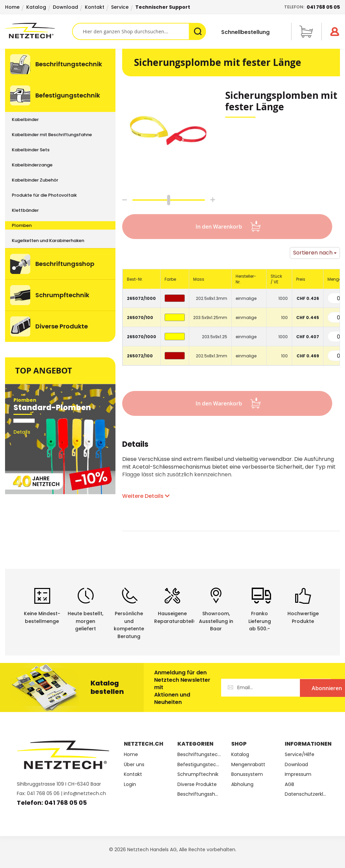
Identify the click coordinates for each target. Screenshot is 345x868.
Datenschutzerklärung (306, 794)
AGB (289, 784)
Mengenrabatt (248, 765)
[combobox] (139, 31)
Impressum (298, 774)
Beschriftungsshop (199, 794)
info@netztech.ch (85, 793)
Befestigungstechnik (199, 765)
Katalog (36, 7)
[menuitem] (60, 64)
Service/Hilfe (300, 755)
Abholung (242, 784)
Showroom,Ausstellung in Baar (216, 621)
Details (135, 445)
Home (12, 7)
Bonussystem (247, 774)
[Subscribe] (303, 688)
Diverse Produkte (197, 784)
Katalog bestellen (107, 687)
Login (130, 784)
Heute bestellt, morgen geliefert (85, 621)
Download (65, 7)
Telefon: (312, 7)
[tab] (135, 448)
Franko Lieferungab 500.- (260, 621)
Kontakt (95, 7)
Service (120, 7)
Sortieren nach (313, 253)
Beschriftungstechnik (199, 755)
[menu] (60, 195)
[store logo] (39, 31)
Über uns (134, 765)
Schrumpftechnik (198, 774)
